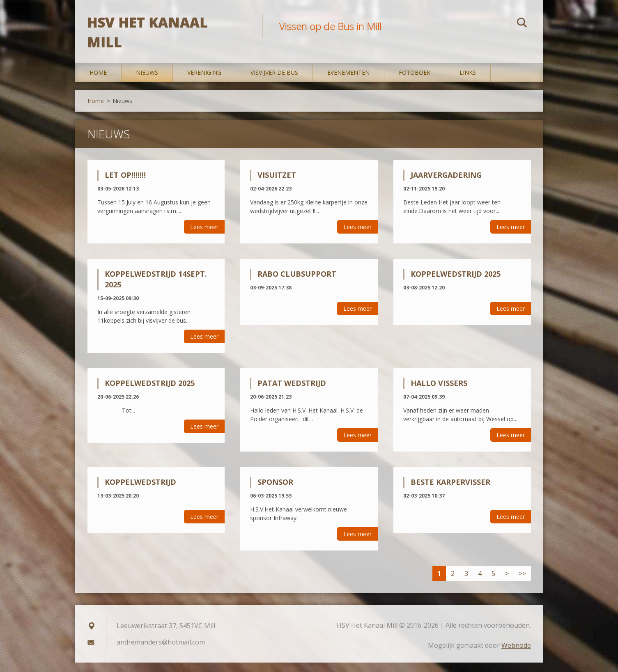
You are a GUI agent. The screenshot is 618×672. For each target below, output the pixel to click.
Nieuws (147, 82)
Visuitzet (277, 184)
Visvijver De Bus (274, 82)
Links (468, 82)
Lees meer (204, 236)
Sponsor (275, 491)
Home (98, 82)
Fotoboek (415, 82)
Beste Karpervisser (450, 491)
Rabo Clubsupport (297, 283)
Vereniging (204, 82)
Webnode (516, 655)
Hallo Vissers (439, 393)
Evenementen (348, 82)
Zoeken (522, 24)
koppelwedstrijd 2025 (150, 393)
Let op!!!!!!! (125, 184)
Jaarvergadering (446, 184)
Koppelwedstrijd (140, 491)
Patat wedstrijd (292, 393)
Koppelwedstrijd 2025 (456, 283)
